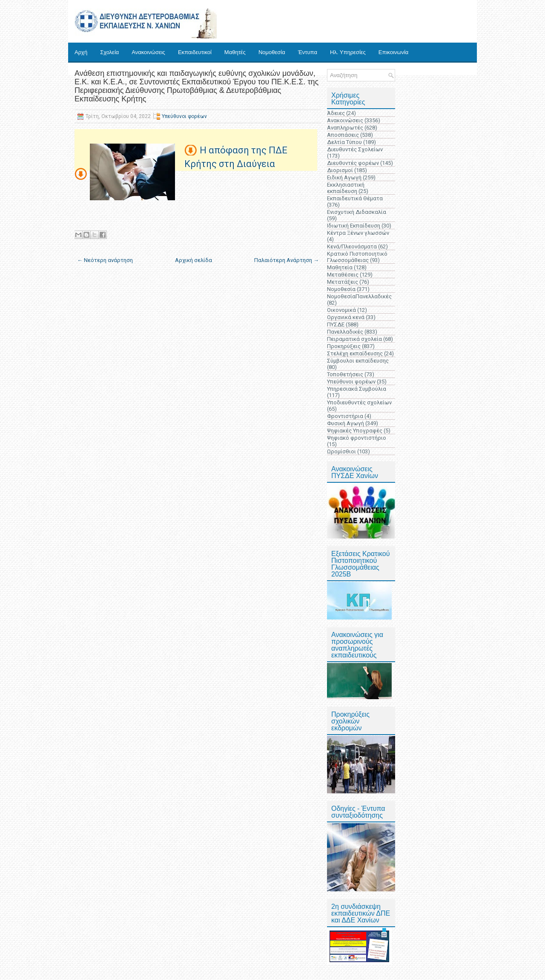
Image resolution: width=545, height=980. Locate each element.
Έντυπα (308, 52)
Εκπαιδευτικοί (195, 52)
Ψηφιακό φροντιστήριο (357, 438)
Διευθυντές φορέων (353, 163)
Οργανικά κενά (346, 317)
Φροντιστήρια (345, 416)
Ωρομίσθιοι (341, 451)
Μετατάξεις (343, 282)
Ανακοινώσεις (148, 52)
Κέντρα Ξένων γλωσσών (358, 233)
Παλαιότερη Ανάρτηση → (287, 260)
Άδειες (336, 113)
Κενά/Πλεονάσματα (352, 246)
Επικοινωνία (394, 52)
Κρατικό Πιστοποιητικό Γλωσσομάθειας (357, 257)
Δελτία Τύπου (344, 142)
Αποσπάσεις (343, 135)
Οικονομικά (341, 310)
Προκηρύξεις (344, 346)
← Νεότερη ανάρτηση (105, 260)
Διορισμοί (340, 170)
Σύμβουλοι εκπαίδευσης (358, 361)
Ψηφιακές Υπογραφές (355, 431)
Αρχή (81, 52)
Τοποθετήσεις (345, 374)
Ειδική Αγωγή (344, 177)
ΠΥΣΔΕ (336, 324)
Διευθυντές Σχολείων (355, 149)
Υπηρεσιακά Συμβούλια (357, 389)
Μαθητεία (340, 267)
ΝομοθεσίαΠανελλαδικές (359, 296)
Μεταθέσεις (343, 275)
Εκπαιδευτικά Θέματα (355, 198)
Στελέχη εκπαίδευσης (355, 353)
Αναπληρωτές (345, 128)
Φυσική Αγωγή (346, 423)
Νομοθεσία (272, 52)
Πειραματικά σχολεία (354, 339)
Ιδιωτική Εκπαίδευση (354, 226)
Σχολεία (109, 52)
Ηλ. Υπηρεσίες (348, 52)
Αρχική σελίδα (194, 260)
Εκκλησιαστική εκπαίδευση (346, 188)
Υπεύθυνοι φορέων (184, 116)
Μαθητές (235, 52)
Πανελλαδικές (345, 332)
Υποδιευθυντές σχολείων (359, 402)
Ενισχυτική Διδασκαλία (357, 212)
